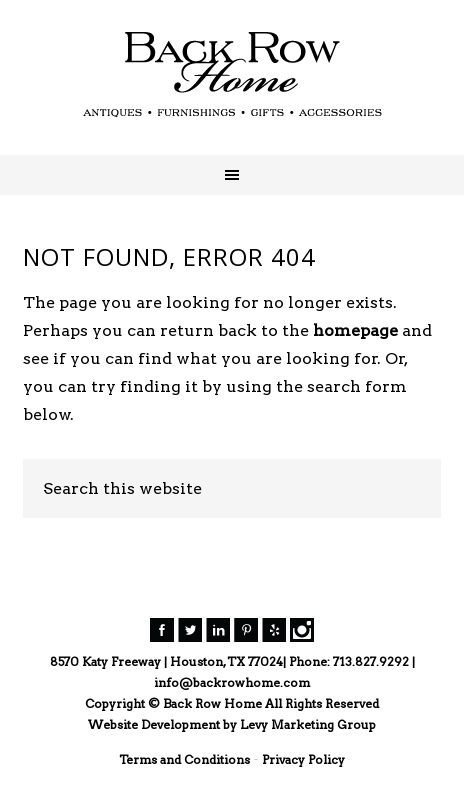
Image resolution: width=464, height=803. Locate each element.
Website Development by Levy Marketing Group (232, 724)
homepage (355, 330)
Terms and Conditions (184, 759)
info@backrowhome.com (232, 682)
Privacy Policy (303, 759)
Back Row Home (232, 75)
